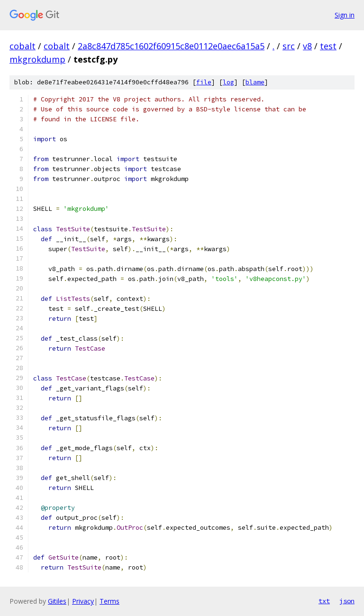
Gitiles (57, 601)
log (228, 82)
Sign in (345, 15)
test (328, 46)
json (347, 601)
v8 (307, 46)
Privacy (83, 601)
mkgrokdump (37, 59)
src (289, 46)
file (204, 82)
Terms (109, 601)
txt (324, 601)
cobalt (23, 46)
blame (255, 82)
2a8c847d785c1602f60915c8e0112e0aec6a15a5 (171, 46)
